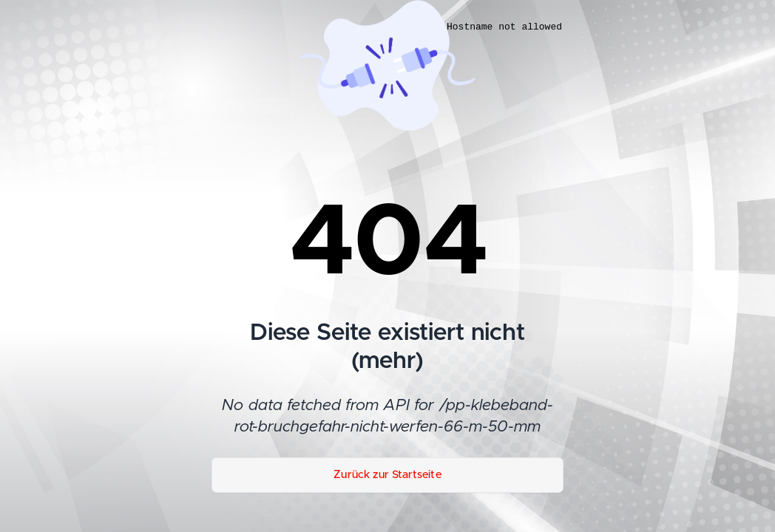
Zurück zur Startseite (387, 475)
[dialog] (608, 272)
